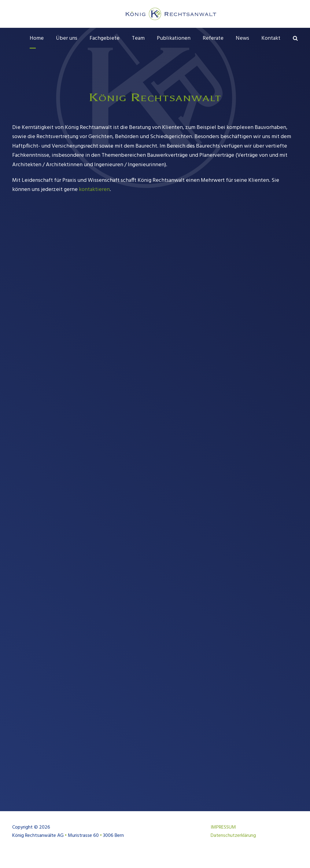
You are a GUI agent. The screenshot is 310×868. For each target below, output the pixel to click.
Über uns (67, 38)
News (242, 38)
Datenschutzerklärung (233, 845)
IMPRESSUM (223, 837)
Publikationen (174, 38)
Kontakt (271, 38)
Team (138, 38)
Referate (213, 38)
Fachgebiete (105, 38)
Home (37, 38)
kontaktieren (94, 199)
